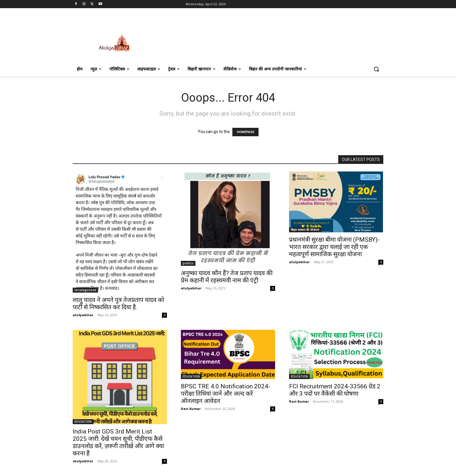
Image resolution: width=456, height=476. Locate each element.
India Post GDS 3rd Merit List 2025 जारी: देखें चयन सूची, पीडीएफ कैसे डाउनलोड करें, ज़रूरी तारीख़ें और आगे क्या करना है (118, 442)
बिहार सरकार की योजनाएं (305, 230)
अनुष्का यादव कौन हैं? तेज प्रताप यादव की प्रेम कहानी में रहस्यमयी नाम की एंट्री (227, 277)
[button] (376, 69)
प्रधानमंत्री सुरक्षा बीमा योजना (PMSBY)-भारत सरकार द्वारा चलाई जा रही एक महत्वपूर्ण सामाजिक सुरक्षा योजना (334, 247)
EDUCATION (83, 422)
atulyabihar (83, 315)
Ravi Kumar (191, 409)
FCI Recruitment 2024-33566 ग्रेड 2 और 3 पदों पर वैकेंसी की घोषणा (335, 390)
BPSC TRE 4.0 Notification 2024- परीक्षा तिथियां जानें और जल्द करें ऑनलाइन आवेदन (226, 394)
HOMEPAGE (245, 132)
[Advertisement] (272, 37)
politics (188, 263)
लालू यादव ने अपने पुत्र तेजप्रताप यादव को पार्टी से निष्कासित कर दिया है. (118, 304)
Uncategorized (85, 290)
